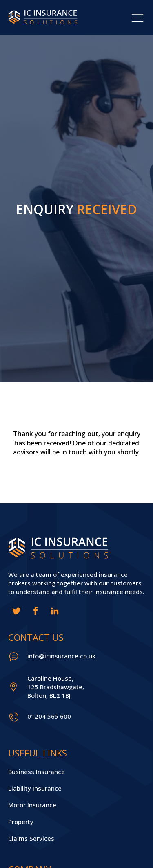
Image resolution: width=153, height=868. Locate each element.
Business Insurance (37, 772)
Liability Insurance (35, 788)
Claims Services (31, 838)
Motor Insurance (32, 805)
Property (21, 822)
